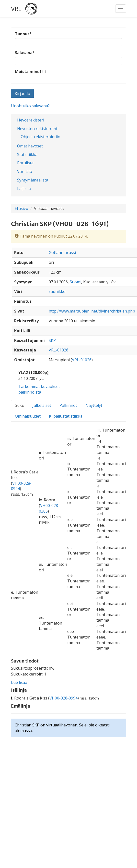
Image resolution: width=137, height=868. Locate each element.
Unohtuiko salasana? (30, 106)
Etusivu (21, 208)
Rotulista (25, 163)
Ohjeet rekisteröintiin (40, 137)
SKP (52, 340)
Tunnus (23, 34)
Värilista (25, 171)
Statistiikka (27, 155)
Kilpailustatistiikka (66, 416)
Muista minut (28, 72)
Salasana (25, 53)
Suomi (75, 282)
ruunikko (57, 291)
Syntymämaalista (33, 180)
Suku (20, 405)
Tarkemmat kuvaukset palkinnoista (39, 389)
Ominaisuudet (28, 416)
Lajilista (24, 189)
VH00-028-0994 (63, 698)
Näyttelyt (94, 405)
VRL (16, 9)
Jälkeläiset (42, 405)
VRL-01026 (58, 350)
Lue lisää (19, 682)
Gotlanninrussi (62, 253)
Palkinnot (68, 405)
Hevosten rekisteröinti (38, 129)
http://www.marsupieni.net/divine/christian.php (92, 311)
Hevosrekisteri (31, 120)
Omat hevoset (30, 146)
